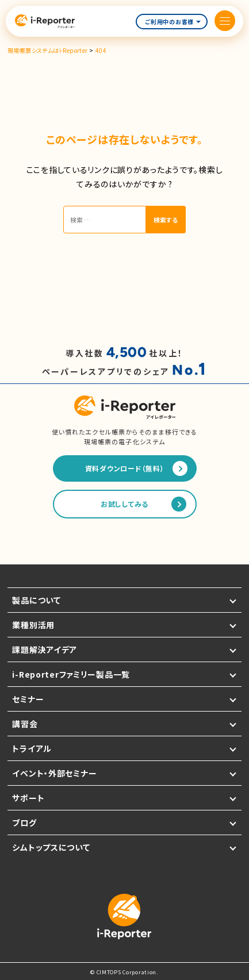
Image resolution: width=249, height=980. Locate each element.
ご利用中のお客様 (173, 22)
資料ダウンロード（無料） (125, 468)
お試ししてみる (124, 504)
